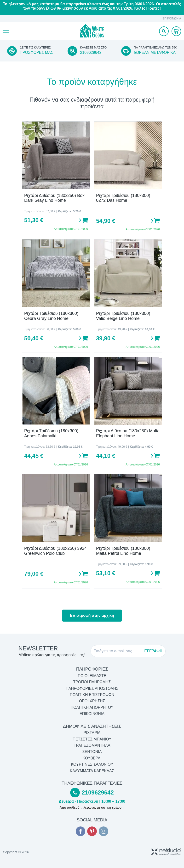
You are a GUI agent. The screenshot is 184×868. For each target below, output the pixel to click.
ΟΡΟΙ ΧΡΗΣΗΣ (92, 701)
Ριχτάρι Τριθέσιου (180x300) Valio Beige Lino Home (123, 316)
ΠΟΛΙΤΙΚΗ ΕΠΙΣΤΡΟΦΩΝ (92, 695)
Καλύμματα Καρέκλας (92, 771)
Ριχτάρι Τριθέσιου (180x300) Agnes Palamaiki (51, 433)
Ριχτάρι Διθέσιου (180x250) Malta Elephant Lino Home (128, 433)
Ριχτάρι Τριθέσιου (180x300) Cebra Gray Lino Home (51, 316)
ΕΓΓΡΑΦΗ (153, 651)
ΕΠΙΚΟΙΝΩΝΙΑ (172, 19)
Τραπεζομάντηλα (92, 745)
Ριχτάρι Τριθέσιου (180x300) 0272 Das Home (123, 198)
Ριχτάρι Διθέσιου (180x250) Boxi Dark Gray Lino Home (55, 198)
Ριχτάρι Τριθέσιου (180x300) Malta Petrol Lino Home (123, 551)
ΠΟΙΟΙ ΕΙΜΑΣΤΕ (92, 676)
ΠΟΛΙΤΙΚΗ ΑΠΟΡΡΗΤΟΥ (92, 707)
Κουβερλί (92, 758)
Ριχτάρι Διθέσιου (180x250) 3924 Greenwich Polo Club (55, 551)
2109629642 (91, 52)
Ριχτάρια (92, 733)
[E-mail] (118, 651)
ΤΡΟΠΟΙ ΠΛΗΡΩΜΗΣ (92, 682)
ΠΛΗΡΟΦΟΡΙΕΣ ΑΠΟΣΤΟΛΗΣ (92, 688)
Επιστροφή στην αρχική (92, 615)
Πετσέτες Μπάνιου (92, 739)
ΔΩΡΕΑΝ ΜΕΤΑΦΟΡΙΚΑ (155, 52)
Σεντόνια (92, 752)
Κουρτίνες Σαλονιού (92, 764)
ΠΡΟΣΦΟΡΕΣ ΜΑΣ (36, 52)
